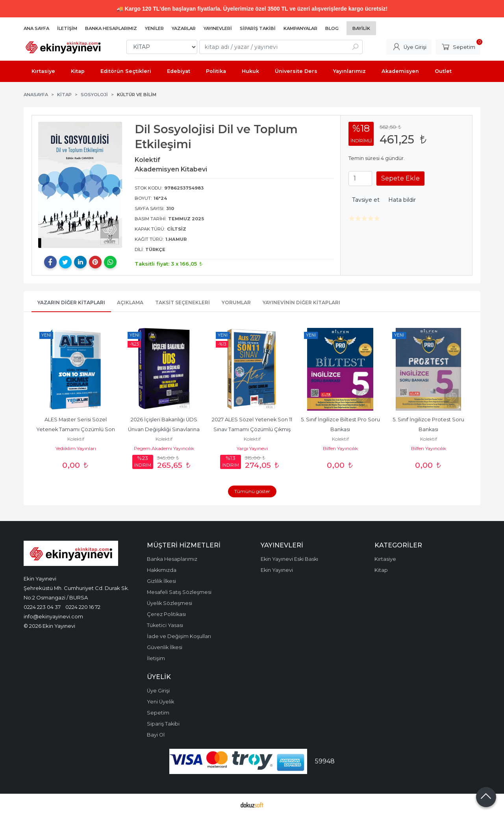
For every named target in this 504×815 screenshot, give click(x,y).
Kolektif (76, 439)
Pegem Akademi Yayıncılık (164, 448)
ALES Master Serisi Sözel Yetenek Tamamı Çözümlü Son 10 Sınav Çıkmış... (76, 429)
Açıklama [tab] (130, 302)
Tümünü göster (252, 491)
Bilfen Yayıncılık (340, 448)
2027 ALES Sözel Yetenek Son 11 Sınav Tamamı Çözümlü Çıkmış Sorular (253, 429)
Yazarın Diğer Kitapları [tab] (71, 302)
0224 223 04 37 (42, 607)
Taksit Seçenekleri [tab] (183, 302)
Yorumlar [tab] (236, 302)
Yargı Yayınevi (252, 448)
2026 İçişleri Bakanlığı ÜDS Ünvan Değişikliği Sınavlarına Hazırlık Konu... (164, 429)
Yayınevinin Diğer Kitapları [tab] (301, 302)
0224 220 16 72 (83, 607)
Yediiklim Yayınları (76, 448)
